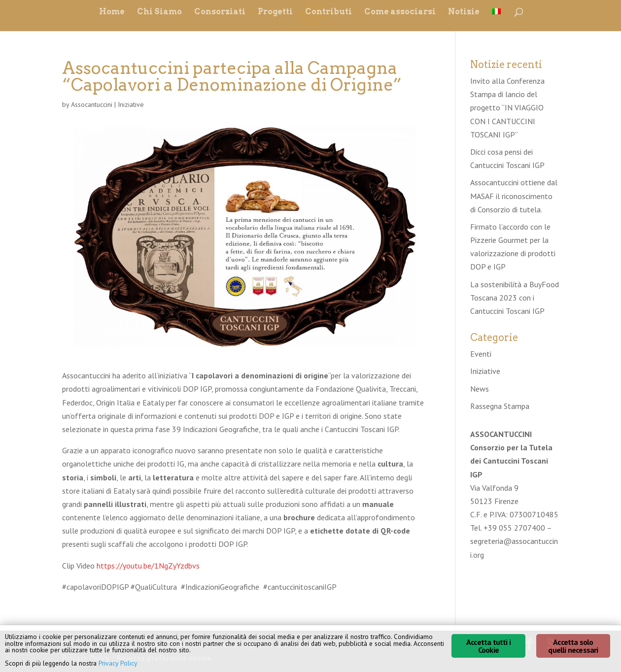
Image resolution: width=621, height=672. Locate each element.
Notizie (464, 12)
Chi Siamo (159, 12)
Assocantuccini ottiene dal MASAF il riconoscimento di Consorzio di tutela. (514, 196)
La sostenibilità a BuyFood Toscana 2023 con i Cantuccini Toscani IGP (515, 298)
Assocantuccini (92, 104)
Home (112, 12)
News (480, 389)
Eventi (481, 354)
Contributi (328, 12)
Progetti (275, 12)
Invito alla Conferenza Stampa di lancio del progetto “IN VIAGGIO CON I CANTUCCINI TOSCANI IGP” (507, 108)
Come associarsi (400, 12)
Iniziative (131, 104)
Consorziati (220, 12)
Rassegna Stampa (500, 406)
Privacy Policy (118, 663)
